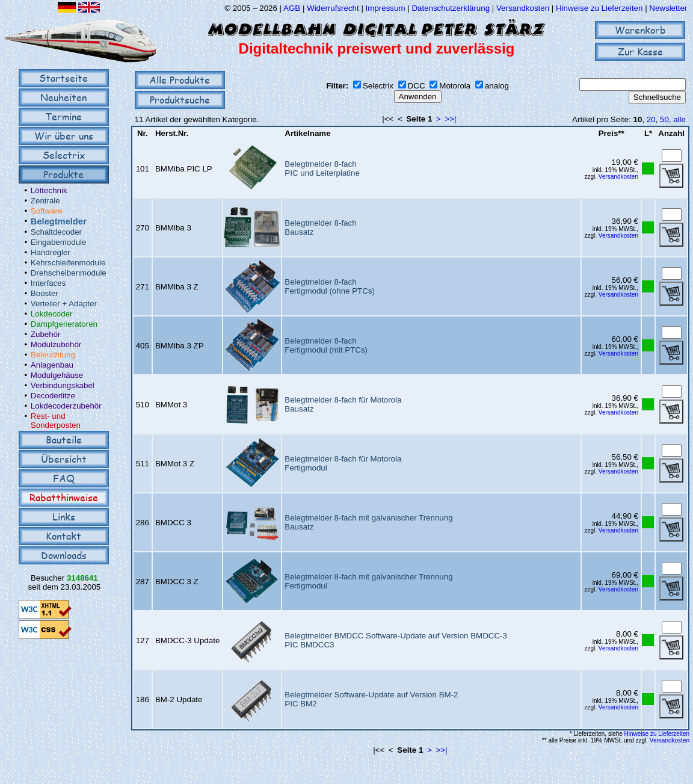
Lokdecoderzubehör (66, 406)
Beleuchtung (53, 355)
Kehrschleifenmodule (68, 263)
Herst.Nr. (172, 133)
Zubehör (46, 334)
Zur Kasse (640, 51)
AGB (292, 8)
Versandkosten (524, 8)
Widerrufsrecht (333, 8)
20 (651, 119)
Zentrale (45, 201)
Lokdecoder (52, 314)
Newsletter (668, 8)
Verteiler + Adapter (64, 304)
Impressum (386, 8)
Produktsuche (180, 100)
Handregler (51, 252)
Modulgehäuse (57, 375)
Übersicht (64, 459)
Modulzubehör (56, 344)
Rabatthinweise (64, 497)
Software (47, 211)
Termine (63, 116)
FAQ (64, 478)
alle (679, 119)
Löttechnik (49, 190)
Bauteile (64, 440)
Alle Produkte (180, 80)
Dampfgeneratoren (64, 324)
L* (648, 133)
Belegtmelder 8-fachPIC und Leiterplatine (322, 168)
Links (64, 517)
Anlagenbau (52, 365)
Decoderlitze (53, 396)
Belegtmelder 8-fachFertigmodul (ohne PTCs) (330, 286)
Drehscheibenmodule (69, 273)
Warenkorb (640, 30)
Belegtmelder (59, 221)
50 (664, 119)
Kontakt (63, 536)
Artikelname (307, 133)
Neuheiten (63, 97)
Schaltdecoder (56, 232)
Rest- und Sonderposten (56, 421)
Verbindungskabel (63, 385)
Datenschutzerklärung (451, 8)
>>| (451, 119)
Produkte (63, 174)
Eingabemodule (59, 242)
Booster (45, 293)
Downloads (64, 555)
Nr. (143, 133)
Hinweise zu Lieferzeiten (599, 8)
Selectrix (64, 155)
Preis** (611, 133)
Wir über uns (64, 136)
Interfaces (48, 283)
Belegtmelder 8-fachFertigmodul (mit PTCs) (326, 345)
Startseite (63, 78)
